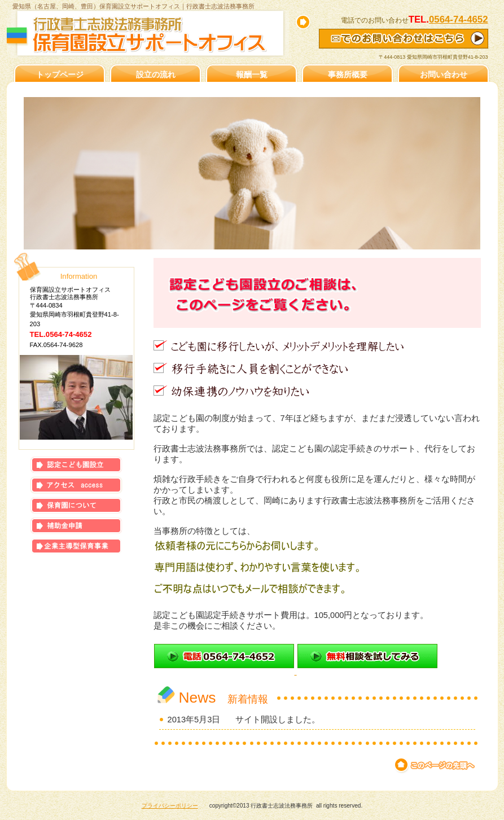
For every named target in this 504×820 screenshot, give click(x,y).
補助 (76, 526)
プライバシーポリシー (170, 806)
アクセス (76, 485)
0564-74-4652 (459, 19)
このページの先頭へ (435, 765)
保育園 (76, 505)
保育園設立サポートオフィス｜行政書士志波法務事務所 (154, 35)
